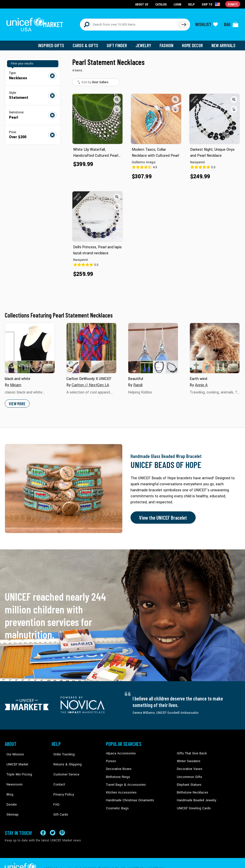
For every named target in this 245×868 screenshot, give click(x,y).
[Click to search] (184, 23)
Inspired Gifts (55, 43)
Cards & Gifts (88, 43)
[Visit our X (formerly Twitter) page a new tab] (53, 820)
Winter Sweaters (188, 758)
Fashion (168, 43)
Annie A (201, 382)
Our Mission (13, 750)
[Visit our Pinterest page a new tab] (62, 820)
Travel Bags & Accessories (124, 781)
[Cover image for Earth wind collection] (215, 345)
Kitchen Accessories (120, 788)
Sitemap (11, 796)
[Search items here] (129, 23)
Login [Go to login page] (178, 4)
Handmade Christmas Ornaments (129, 796)
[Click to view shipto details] (212, 4)
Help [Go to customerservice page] (192, 4)
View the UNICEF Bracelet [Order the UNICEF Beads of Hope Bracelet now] (162, 515)
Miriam (16, 382)
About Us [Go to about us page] (143, 4)
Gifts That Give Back (191, 750)
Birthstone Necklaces (191, 788)
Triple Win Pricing (17, 766)
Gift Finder (119, 43)
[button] (117, 97)
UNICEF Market (15, 758)
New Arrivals (224, 43)
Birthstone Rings (118, 773)
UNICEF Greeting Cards (193, 804)
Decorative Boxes (118, 766)
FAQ (55, 788)
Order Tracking (62, 750)
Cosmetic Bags (117, 804)
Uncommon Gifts (189, 773)
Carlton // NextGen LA (90, 382)
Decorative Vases (189, 766)
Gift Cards (59, 796)
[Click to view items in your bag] (231, 23)
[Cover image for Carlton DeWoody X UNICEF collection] (91, 345)
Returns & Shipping (65, 758)
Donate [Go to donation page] (233, 4)
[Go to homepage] (36, 23)
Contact (57, 773)
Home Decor (193, 43)
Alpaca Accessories (120, 750)
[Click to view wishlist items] (206, 23)
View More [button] (17, 401)
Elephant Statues (189, 781)
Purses (111, 758)
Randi (138, 382)
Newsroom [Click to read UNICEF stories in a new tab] (12, 773)
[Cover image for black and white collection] (30, 345)
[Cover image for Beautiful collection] (153, 345)
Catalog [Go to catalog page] (162, 4)
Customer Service (64, 766)
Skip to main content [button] (123, 0)
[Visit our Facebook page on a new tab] (43, 820)
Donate (10, 788)
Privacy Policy (61, 781)
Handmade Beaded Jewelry (195, 796)
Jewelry (145, 43)
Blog (8, 781)
